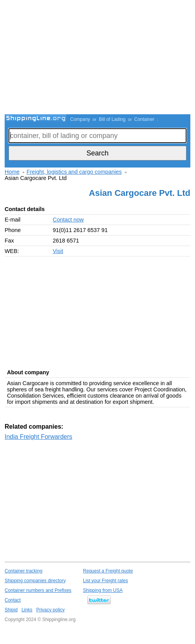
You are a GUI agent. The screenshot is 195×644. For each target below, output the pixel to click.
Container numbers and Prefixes (38, 590)
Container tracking (23, 571)
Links (27, 610)
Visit (58, 251)
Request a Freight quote (108, 571)
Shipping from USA (103, 590)
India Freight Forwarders (38, 437)
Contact (13, 600)
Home (12, 172)
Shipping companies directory (35, 581)
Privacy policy (50, 610)
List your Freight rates (105, 581)
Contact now (68, 220)
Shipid (11, 610)
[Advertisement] (100, 58)
